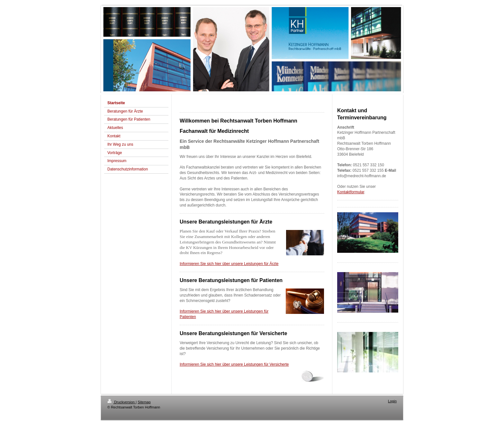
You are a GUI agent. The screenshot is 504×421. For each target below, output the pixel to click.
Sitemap (144, 402)
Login (392, 401)
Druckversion (122, 402)
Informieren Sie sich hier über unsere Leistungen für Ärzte (229, 264)
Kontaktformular (351, 192)
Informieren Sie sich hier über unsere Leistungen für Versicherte (234, 364)
